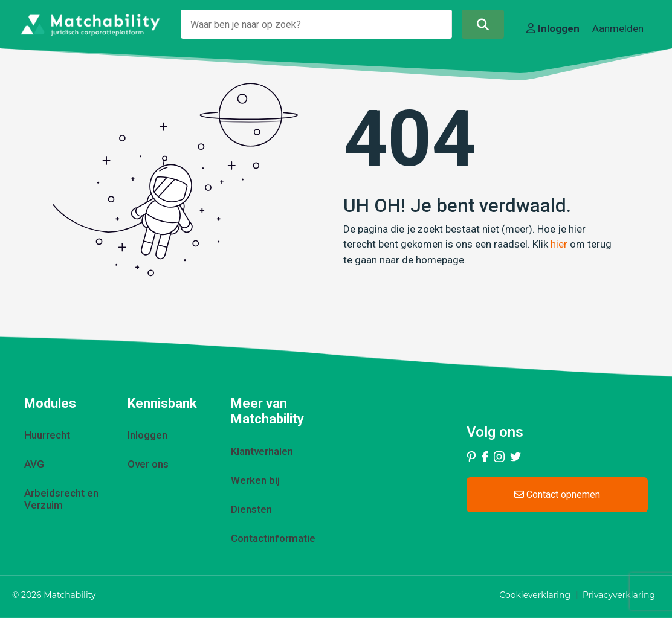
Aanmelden (618, 28)
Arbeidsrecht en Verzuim (61, 499)
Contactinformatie (273, 538)
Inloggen (553, 28)
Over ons (148, 464)
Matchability (69, 595)
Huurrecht (47, 435)
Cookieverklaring (535, 595)
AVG (34, 464)
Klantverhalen (262, 451)
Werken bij (255, 480)
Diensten (251, 509)
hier (559, 244)
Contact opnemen (557, 494)
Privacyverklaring (619, 595)
